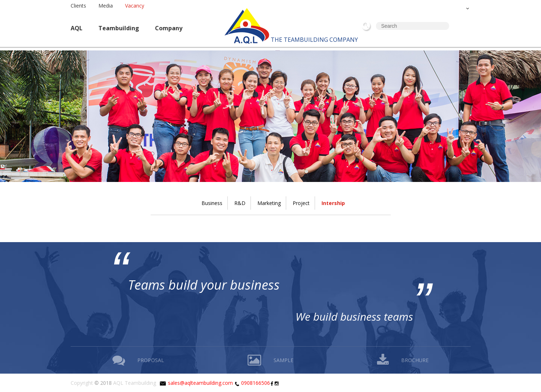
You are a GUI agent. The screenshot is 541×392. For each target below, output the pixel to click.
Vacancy (135, 6)
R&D (240, 203)
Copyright (82, 383)
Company (169, 28)
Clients (78, 6)
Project (301, 203)
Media (106, 6)
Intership (333, 203)
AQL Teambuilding (135, 383)
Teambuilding (119, 28)
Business (212, 203)
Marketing (269, 203)
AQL (77, 28)
